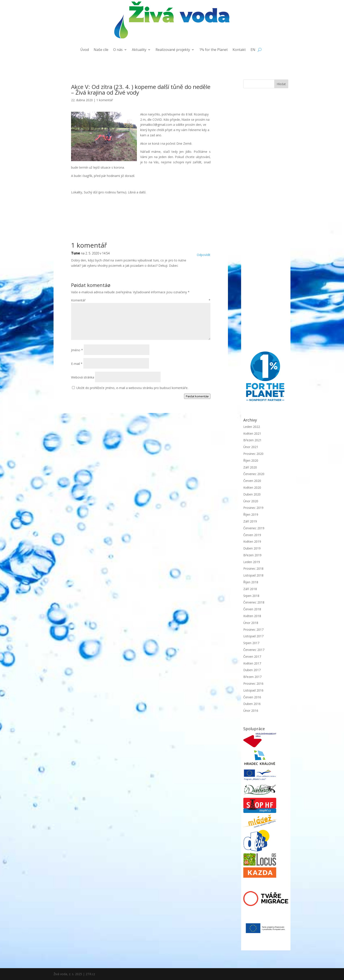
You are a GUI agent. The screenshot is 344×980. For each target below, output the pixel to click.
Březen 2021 (252, 440)
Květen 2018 (252, 616)
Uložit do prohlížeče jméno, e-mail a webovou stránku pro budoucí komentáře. (132, 388)
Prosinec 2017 (253, 630)
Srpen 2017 (251, 643)
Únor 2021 (251, 447)
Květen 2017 (252, 663)
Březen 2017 (252, 677)
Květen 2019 (252, 541)
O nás (118, 50)
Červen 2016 (252, 697)
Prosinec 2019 (253, 508)
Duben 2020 (252, 494)
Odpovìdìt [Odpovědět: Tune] (204, 255)
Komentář (141, 300)
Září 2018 (250, 589)
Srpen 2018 (251, 596)
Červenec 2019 (254, 528)
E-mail (77, 364)
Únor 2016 (251, 711)
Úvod (85, 50)
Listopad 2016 (253, 690)
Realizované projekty (173, 50)
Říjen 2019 (251, 514)
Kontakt (239, 50)
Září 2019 (250, 521)
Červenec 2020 (254, 474)
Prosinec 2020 (253, 454)
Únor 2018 (251, 623)
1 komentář (105, 100)
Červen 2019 (252, 535)
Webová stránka (83, 377)
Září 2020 (250, 467)
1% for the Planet (213, 50)
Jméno (77, 350)
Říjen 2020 (251, 460)
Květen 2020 (252, 487)
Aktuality (139, 50)
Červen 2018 (252, 609)
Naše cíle (101, 50)
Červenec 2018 (254, 602)
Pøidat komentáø (197, 396)
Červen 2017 (252, 657)
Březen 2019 (252, 555)
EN (253, 50)
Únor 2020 (251, 501)
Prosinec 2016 (253, 684)
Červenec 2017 (254, 650)
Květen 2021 (252, 433)
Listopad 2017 (253, 636)
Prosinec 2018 (253, 568)
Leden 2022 (252, 427)
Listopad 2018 (253, 575)
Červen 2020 (252, 481)
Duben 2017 (252, 670)
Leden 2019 (252, 562)
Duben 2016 (252, 704)
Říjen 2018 (251, 582)
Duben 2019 (252, 548)
